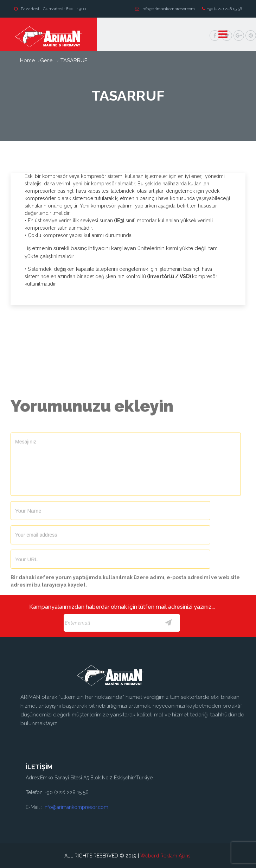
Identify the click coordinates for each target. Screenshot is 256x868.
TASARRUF (73, 60)
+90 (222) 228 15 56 (222, 9)
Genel (47, 60)
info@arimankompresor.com (165, 9)
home (27, 60)
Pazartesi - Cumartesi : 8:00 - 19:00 (50, 9)
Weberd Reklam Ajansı (166, 856)
